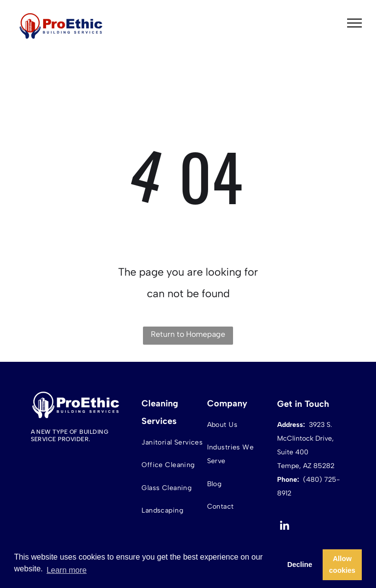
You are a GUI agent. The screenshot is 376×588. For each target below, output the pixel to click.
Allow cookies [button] (342, 564)
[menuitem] (173, 442)
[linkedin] (285, 527)
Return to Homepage (188, 334)
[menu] (354, 23)
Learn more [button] (67, 570)
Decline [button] (300, 564)
